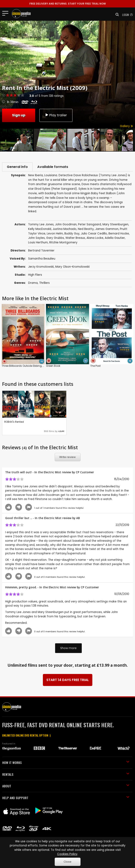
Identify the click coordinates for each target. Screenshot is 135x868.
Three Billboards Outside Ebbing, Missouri (27, 366)
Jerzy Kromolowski (41, 267)
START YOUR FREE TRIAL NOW (68, 4)
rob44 (61, 432)
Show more (68, 648)
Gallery (126, 126)
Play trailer (56, 115)
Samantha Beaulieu (42, 259)
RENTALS (66, 775)
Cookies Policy (67, 854)
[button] (116, 15)
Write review (67, 458)
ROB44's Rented (14, 422)
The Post (95, 366)
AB (78, 518)
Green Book (53, 366)
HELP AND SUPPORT (66, 798)
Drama (33, 283)
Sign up (19, 115)
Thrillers (44, 283)
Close (67, 862)
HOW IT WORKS (66, 763)
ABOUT (66, 787)
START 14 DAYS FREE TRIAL (68, 680)
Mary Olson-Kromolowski (72, 267)
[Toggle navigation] (7, 13)
